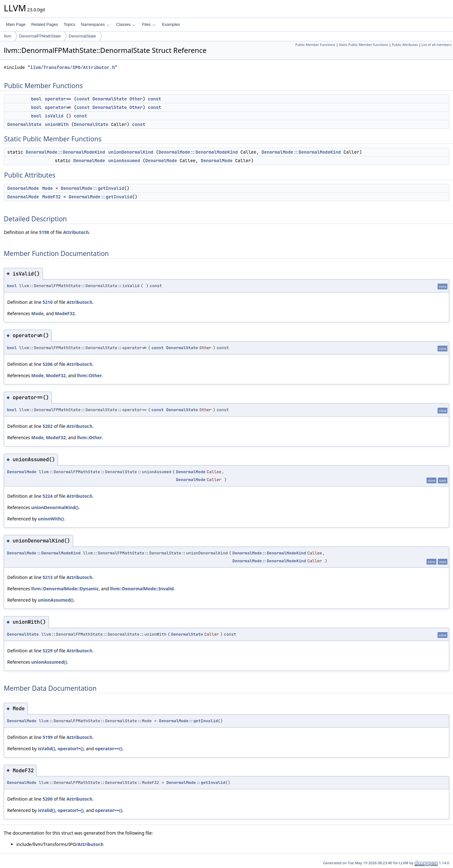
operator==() (109, 749)
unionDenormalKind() (55, 507)
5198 (44, 232)
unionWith (57, 124)
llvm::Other (89, 375)
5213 (48, 577)
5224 (48, 496)
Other (136, 99)
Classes (126, 24)
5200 (48, 799)
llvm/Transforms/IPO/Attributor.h (73, 68)
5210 (48, 302)
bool (36, 99)
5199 (48, 737)
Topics (69, 24)
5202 (48, 426)
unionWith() (51, 519)
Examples (171, 24)
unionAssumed (124, 161)
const (83, 99)
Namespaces (95, 24)
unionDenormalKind (131, 152)
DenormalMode (89, 161)
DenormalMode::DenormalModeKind (65, 152)
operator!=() (71, 749)
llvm (8, 36)
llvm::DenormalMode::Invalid (142, 589)
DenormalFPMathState (40, 36)
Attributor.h (76, 232)
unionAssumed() (56, 600)
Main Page (16, 24)
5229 (48, 651)
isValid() (46, 749)
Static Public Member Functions (364, 45)
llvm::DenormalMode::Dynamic (65, 589)
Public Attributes (405, 45)
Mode (48, 188)
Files (149, 24)
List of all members (436, 45)
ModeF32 (51, 197)
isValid (54, 116)
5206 (48, 364)
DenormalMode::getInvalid (92, 188)
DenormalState (82, 36)
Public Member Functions (315, 45)
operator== (58, 99)
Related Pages (45, 24)
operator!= (58, 107)
